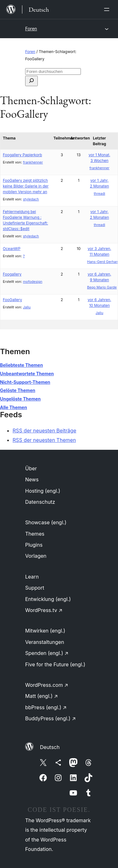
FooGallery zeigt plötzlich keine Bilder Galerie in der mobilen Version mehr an (26, 186)
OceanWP (12, 249)
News (32, 479)
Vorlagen (36, 556)
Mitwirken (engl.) (45, 631)
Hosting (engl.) (43, 491)
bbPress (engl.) (46, 707)
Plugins (34, 545)
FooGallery (12, 300)
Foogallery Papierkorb (22, 155)
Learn (32, 577)
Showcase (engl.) (46, 522)
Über (31, 468)
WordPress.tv (44, 610)
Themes (35, 534)
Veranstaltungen (45, 642)
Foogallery (12, 274)
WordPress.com (47, 685)
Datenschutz (40, 502)
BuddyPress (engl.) (51, 718)
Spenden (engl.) (47, 653)
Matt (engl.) (42, 696)
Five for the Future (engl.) (55, 664)
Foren (31, 29)
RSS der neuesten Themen (44, 440)
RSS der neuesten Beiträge (44, 431)
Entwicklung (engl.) (48, 599)
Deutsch (50, 747)
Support (35, 588)
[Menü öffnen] (108, 9)
